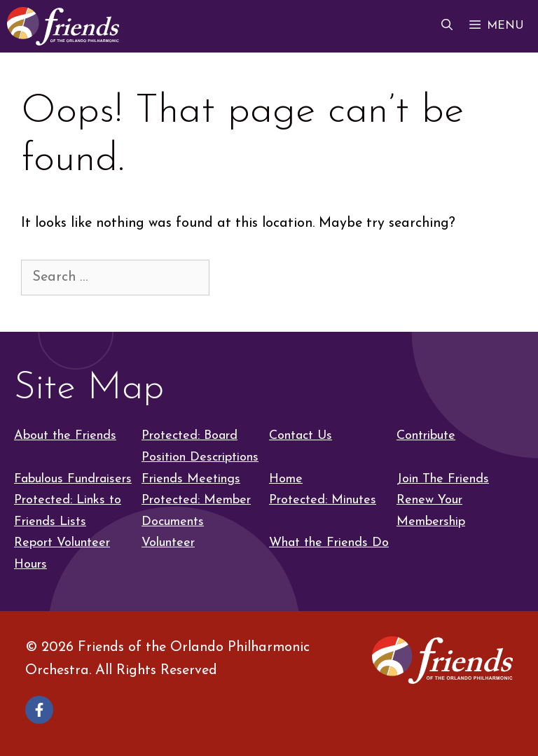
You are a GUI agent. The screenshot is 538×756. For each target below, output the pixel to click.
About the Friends (65, 436)
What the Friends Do (329, 543)
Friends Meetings (191, 479)
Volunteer (168, 543)
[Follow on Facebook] (39, 710)
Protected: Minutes (323, 500)
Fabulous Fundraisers (73, 479)
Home (286, 479)
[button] (447, 26)
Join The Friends (443, 479)
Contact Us (301, 436)
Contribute (426, 436)
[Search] (236, 276)
